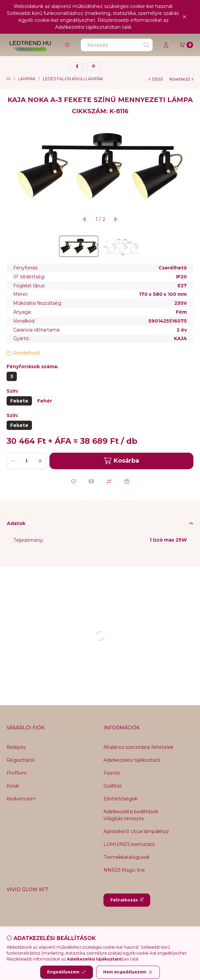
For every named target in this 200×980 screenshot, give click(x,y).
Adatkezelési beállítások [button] (131, 812)
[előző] (85, 219)
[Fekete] (19, 401)
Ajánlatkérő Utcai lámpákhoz (136, 831)
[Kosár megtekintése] (186, 45)
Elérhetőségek (120, 799)
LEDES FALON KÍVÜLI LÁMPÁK (73, 79)
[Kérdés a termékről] (127, 481)
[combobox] (117, 45)
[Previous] (10, 246)
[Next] (190, 246)
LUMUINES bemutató (129, 844)
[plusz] (40, 461)
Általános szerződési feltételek (138, 747)
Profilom (17, 773)
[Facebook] (67, 940)
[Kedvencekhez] (73, 481)
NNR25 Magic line (124, 870)
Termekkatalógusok (127, 857)
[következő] (115, 219)
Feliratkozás (127, 900)
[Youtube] (107, 940)
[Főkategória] (9, 79)
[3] (12, 376)
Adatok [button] (16, 523)
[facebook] (77, 67)
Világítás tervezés (124, 819)
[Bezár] (184, 17)
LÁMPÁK (27, 79)
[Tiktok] (133, 940)
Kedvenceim (21, 799)
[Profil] (166, 45)
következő (181, 79)
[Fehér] (45, 401)
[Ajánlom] (91, 481)
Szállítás (113, 786)
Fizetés (112, 773)
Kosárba (121, 461)
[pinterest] (94, 67)
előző (156, 79)
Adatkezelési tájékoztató (132, 760)
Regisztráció (21, 760)
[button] (67, 45)
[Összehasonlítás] (109, 481)
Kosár (13, 786)
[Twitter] (94, 940)
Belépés (16, 747)
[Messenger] (80, 940)
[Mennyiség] (26, 461)
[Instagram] (120, 940)
